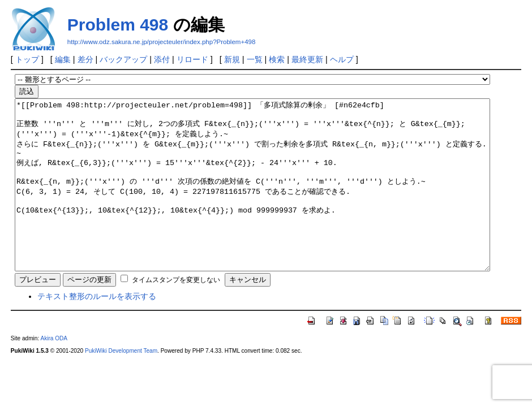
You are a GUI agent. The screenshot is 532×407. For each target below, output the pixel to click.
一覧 (255, 59)
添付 (162, 59)
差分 (85, 59)
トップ (27, 59)
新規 (232, 59)
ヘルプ (342, 59)
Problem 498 (118, 25)
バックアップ (123, 59)
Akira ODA (54, 372)
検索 (277, 59)
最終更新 (307, 59)
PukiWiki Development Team (121, 385)
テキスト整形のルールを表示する (97, 330)
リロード (192, 59)
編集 (63, 59)
